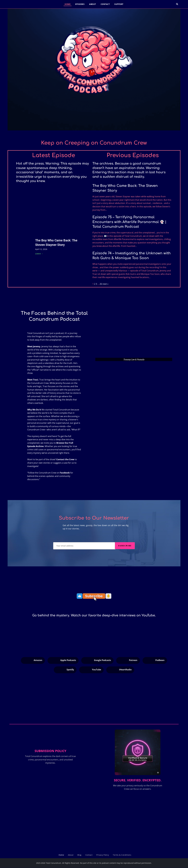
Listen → (39, 254)
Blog (79, 855)
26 (101, 284)
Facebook (65, 473)
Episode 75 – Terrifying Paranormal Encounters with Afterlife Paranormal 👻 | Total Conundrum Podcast (129, 222)
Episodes (80, 4)
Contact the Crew (65, 459)
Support (119, 4)
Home (68, 4)
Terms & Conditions (122, 855)
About (93, 4)
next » (105, 284)
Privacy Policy (103, 855)
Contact (105, 4)
